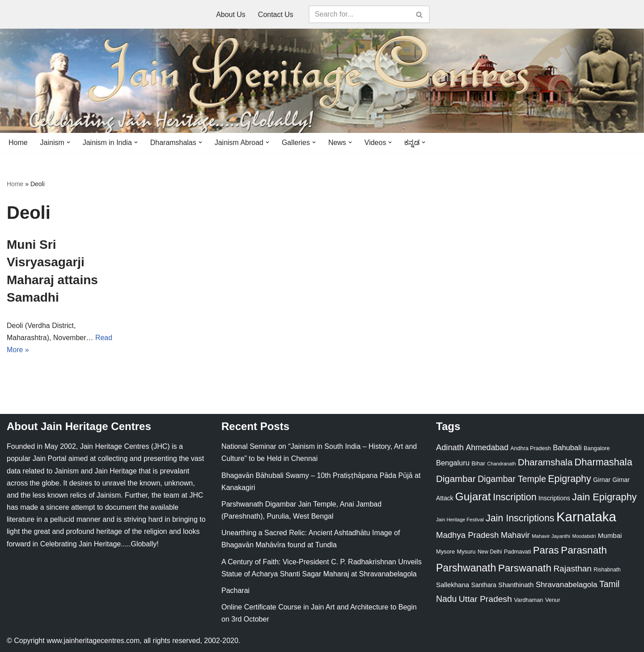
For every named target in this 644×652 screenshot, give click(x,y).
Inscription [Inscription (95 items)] (515, 497)
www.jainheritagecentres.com (93, 641)
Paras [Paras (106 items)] (546, 551)
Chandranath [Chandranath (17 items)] (501, 464)
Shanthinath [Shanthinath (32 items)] (516, 585)
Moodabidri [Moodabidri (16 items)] (584, 536)
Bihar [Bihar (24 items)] (478, 464)
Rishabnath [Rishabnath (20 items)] (607, 570)
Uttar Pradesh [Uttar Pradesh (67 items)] (485, 599)
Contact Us (276, 15)
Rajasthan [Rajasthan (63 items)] (572, 569)
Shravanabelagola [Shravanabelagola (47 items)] (567, 585)
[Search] (359, 14)
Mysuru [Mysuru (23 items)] (466, 552)
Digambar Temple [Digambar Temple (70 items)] (512, 479)
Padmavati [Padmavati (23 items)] (518, 552)
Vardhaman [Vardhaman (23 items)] (528, 600)
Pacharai (235, 590)
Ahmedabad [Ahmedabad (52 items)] (487, 448)
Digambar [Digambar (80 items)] (456, 479)
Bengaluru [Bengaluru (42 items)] (453, 463)
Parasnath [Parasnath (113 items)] (584, 551)
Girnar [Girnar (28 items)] (602, 480)
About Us (231, 15)
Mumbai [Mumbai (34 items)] (610, 535)
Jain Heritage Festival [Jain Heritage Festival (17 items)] (460, 520)
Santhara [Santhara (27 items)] (484, 585)
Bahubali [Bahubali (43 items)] (567, 448)
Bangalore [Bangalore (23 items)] (597, 449)
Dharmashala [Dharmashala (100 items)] (604, 462)
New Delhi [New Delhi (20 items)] (490, 552)
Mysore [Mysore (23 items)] (445, 552)
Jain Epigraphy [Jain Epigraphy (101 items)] (604, 497)
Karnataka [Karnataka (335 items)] (586, 517)
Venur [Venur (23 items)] (553, 600)
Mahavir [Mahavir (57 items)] (515, 535)
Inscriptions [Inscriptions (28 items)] (554, 498)
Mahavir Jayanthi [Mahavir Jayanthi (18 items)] (551, 536)
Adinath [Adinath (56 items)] (450, 448)
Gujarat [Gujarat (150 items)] (473, 496)
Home (18, 143)
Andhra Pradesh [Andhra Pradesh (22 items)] (530, 449)
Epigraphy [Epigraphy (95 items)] (569, 479)
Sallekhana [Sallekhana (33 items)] (453, 585)
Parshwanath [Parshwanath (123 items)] (466, 568)
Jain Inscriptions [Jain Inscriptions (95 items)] (520, 518)
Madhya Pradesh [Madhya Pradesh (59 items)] (467, 535)
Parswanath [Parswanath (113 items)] (525, 568)
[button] (68, 142)
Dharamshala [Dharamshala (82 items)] (545, 462)
